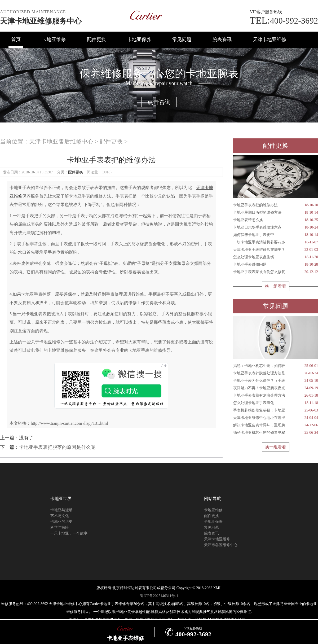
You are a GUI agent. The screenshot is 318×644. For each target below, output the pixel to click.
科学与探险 (60, 527)
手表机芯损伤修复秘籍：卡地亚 (276, 410)
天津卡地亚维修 (270, 40)
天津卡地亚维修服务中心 (41, 21)
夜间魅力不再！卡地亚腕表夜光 (276, 388)
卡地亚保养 (139, 40)
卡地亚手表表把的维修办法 (276, 205)
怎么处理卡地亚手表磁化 (276, 403)
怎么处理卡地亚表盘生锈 (276, 257)
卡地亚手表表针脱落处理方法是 (276, 373)
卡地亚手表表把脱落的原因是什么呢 (57, 447)
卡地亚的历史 (61, 522)
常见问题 (182, 40)
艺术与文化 (60, 516)
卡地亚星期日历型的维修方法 (276, 213)
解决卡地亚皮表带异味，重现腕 (276, 425)
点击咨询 (159, 102)
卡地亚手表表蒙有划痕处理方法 (276, 396)
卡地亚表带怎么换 (276, 220)
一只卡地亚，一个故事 (69, 533)
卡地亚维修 (54, 40)
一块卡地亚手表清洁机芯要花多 (276, 242)
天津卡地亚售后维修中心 (61, 141)
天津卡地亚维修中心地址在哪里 (276, 418)
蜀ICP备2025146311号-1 (159, 596)
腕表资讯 (222, 40)
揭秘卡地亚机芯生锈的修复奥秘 (276, 433)
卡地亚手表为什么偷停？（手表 (276, 381)
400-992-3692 (284, 21)
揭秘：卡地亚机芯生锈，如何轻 (276, 366)
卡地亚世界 (61, 499)
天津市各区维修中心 (221, 545)
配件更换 (96, 40)
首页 (16, 40)
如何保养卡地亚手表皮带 (276, 235)
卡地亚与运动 (61, 510)
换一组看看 (276, 286)
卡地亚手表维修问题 (276, 265)
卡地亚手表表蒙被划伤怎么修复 (276, 272)
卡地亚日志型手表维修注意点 (276, 227)
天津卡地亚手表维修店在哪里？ (276, 250)
